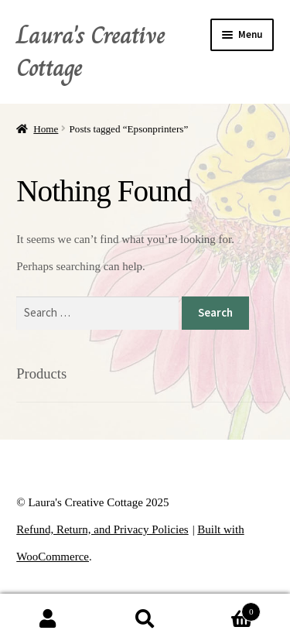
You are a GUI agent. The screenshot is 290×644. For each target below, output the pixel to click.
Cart (227, 611)
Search (145, 619)
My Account (48, 619)
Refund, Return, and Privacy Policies (102, 529)
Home (46, 129)
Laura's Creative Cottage (90, 51)
